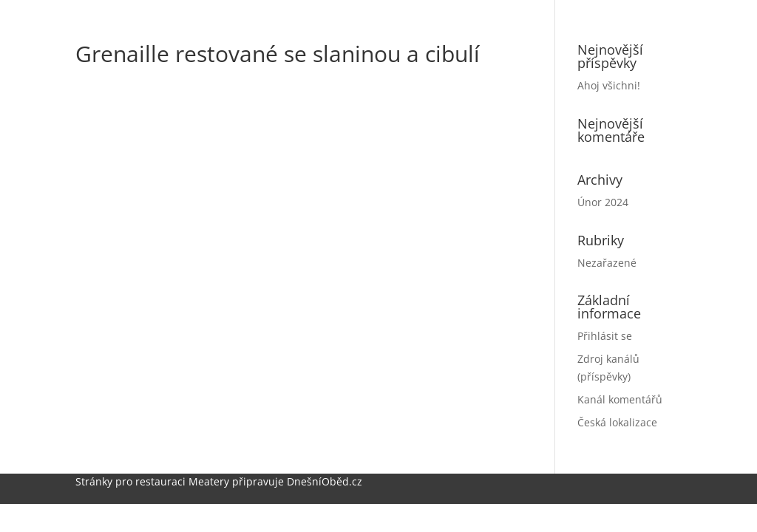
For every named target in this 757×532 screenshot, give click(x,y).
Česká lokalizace (617, 422)
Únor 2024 (603, 202)
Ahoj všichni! (609, 85)
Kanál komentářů (620, 399)
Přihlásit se (605, 336)
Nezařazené (607, 263)
